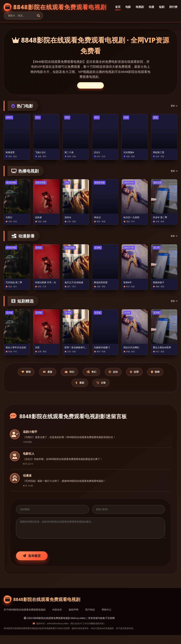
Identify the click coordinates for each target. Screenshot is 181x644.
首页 (118, 7)
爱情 (27, 379)
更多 (174, 106)
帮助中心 (107, 618)
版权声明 (74, 618)
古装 (115, 391)
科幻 (78, 379)
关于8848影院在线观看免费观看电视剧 (25, 618)
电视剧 (140, 7)
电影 (128, 7)
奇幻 (104, 379)
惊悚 (66, 391)
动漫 (151, 7)
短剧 (162, 7)
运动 (129, 379)
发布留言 (32, 564)
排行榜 (173, 7)
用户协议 (90, 618)
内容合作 (57, 618)
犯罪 (154, 379)
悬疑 (53, 379)
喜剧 (90, 391)
